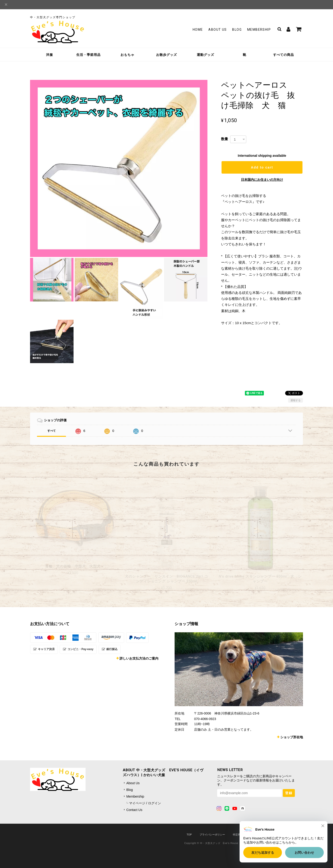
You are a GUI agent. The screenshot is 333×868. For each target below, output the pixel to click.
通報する (296, 400)
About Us (217, 30)
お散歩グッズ (166, 55)
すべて (52, 431)
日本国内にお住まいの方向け (262, 180)
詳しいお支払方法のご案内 (139, 658)
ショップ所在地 (292, 737)
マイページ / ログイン (145, 803)
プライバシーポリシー (212, 835)
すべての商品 (284, 55)
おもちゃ (127, 55)
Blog (237, 30)
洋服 (49, 55)
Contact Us (134, 810)
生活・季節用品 (88, 55)
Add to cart (262, 167)
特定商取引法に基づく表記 (248, 835)
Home (198, 30)
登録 (289, 793)
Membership (259, 30)
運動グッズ (205, 55)
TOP (189, 835)
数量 (225, 139)
